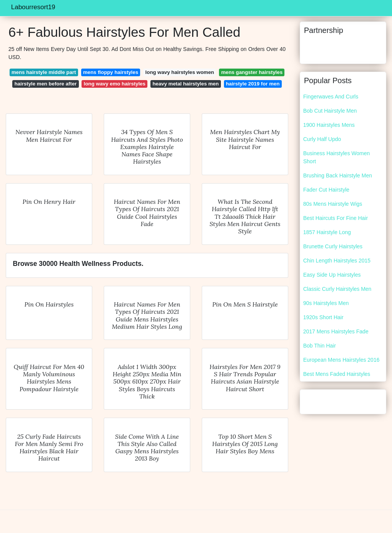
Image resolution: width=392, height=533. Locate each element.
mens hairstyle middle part (44, 72)
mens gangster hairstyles (252, 72)
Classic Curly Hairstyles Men (337, 289)
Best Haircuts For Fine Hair (336, 218)
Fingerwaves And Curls (331, 97)
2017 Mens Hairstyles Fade (336, 331)
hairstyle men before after (46, 84)
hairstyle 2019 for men (253, 84)
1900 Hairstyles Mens (329, 125)
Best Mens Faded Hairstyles (337, 374)
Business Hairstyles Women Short (336, 157)
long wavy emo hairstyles (115, 84)
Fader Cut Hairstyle (326, 190)
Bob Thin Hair (319, 346)
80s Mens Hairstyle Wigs (333, 204)
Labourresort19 (33, 7)
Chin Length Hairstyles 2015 (337, 261)
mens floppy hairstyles (111, 72)
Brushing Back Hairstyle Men (338, 175)
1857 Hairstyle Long (327, 232)
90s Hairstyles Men (326, 303)
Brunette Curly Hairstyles (333, 246)
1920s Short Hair (323, 317)
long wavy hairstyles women (180, 72)
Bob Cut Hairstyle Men (330, 111)
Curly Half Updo (322, 139)
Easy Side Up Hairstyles (332, 275)
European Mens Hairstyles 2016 (341, 360)
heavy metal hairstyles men (185, 84)
